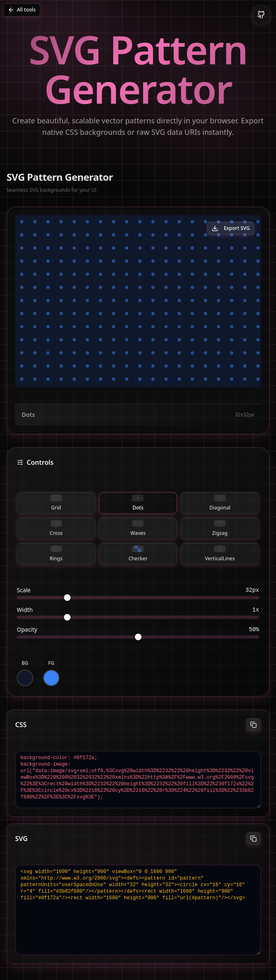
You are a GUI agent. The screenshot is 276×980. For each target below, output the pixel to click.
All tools (22, 10)
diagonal (220, 503)
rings (56, 554)
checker (138, 554)
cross (56, 528)
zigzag (220, 528)
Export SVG (231, 228)
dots (138, 503)
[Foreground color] (51, 678)
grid (56, 503)
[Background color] (25, 678)
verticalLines (220, 554)
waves (138, 528)
